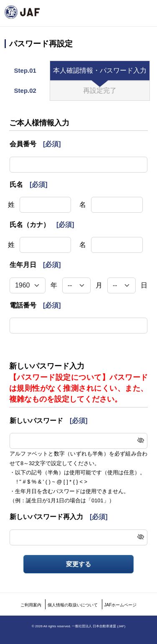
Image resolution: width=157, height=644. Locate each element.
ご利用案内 (31, 605)
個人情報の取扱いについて (73, 605)
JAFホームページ (121, 605)
